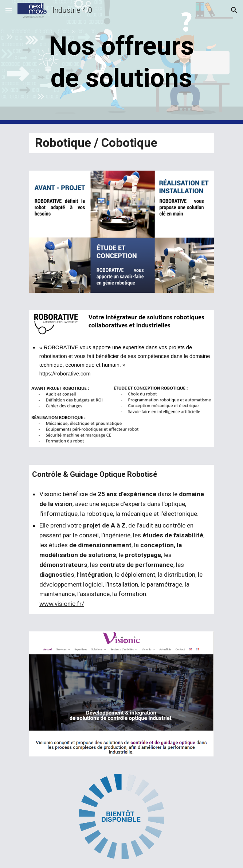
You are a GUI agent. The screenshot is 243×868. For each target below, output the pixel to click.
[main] (121, 62)
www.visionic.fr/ (62, 604)
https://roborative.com (65, 374)
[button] (9, 10)
